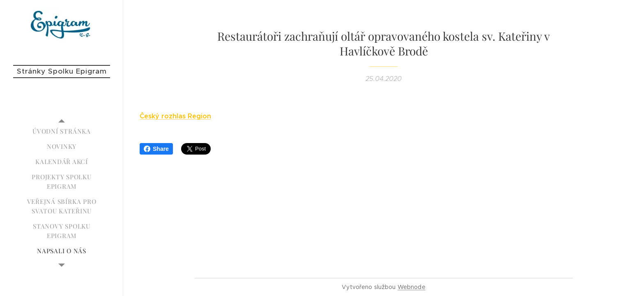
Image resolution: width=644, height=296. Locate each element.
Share (156, 149)
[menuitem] (62, 131)
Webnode (412, 287)
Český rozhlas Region (175, 116)
